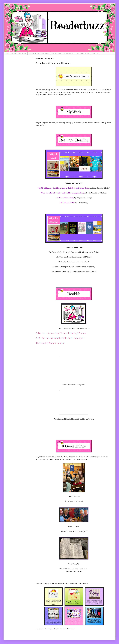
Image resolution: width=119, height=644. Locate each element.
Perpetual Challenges (69, 53)
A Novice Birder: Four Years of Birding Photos (61, 333)
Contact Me (95, 53)
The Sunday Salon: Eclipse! (50, 343)
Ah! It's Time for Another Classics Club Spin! (60, 338)
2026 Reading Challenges (83, 53)
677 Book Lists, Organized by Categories (39, 53)
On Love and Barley (67, 203)
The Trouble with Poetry (65, 198)
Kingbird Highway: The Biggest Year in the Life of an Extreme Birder (64, 188)
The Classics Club (56, 53)
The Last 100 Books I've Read (19, 53)
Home (7, 53)
